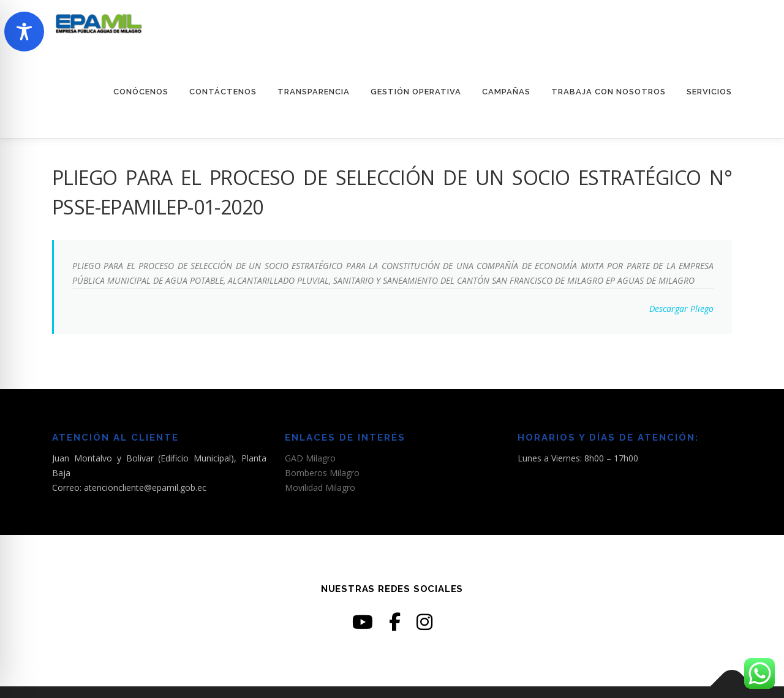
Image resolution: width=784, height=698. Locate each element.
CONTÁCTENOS (223, 92)
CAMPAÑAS (506, 92)
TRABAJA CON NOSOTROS (609, 92)
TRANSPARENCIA (314, 92)
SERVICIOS (709, 92)
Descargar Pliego (681, 309)
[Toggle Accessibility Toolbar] (24, 32)
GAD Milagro (310, 458)
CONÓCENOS (141, 92)
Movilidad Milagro (320, 487)
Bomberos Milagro (322, 473)
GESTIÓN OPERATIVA (416, 92)
